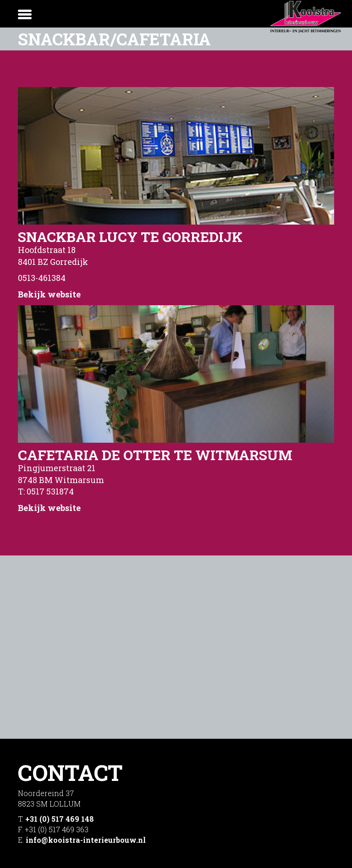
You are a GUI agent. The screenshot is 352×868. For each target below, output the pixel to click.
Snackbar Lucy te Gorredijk (130, 237)
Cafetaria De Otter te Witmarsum (155, 455)
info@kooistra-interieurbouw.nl (86, 840)
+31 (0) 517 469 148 (60, 819)
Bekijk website (49, 294)
